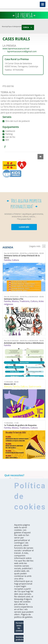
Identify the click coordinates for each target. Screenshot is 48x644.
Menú (43, 5)
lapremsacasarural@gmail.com (22, 51)
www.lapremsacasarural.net (16, 49)
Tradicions (25, 301)
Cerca (26, 27)
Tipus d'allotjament (15, 26)
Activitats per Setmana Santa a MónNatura (24, 343)
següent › (44, 246)
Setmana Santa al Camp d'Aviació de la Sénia (22, 257)
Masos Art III (10, 384)
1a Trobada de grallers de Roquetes (20, 425)
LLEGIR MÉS (24, 227)
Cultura (15, 260)
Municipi (5, 26)
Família (7, 260)
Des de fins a (24, 253)
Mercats (8, 387)
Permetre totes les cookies (20, 627)
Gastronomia (35, 387)
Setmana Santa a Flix (14, 299)
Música (15, 301)
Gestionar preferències (20, 638)
